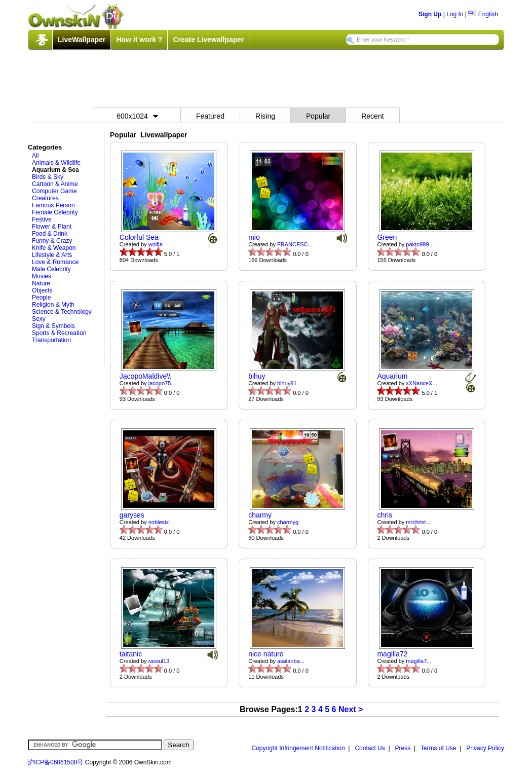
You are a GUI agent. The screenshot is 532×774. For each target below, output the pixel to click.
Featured (210, 116)
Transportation (51, 340)
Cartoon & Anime (55, 184)
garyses (132, 515)
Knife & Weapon (54, 248)
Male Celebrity (51, 269)
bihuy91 (287, 383)
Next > (351, 709)
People (41, 298)
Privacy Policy (485, 748)
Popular (318, 116)
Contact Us (370, 748)
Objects (42, 290)
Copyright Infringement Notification (298, 748)
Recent (372, 116)
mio (254, 237)
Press (403, 748)
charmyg (288, 522)
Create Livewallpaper (208, 40)
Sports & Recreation (59, 333)
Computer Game (54, 191)
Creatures (45, 198)
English (483, 14)
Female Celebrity (55, 212)
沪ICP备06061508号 (55, 762)
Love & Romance (55, 262)
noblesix (159, 522)
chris (385, 515)
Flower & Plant (52, 227)
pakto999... (420, 244)
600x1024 (137, 116)
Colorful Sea (139, 237)
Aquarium (392, 376)
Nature (41, 283)
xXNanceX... (421, 383)
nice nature (266, 654)
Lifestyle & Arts (52, 255)
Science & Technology (62, 312)
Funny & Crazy (52, 241)
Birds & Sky (48, 177)
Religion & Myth (53, 305)
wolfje (156, 244)
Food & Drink (50, 234)
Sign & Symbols (53, 326)
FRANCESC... (295, 244)
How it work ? (139, 40)
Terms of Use (439, 748)
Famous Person (53, 205)
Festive (42, 219)
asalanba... (291, 661)
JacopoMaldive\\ (145, 376)
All (35, 156)
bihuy (257, 376)
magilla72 (392, 654)
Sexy (39, 319)
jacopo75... (162, 383)
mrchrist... (418, 522)
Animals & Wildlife (56, 163)
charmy (260, 515)
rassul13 (159, 661)
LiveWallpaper (82, 40)
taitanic (131, 654)
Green (387, 237)
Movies (42, 276)
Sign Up (430, 14)
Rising (265, 116)
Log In (455, 14)
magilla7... (419, 661)
